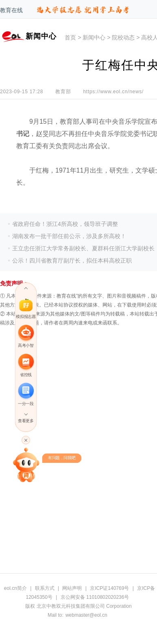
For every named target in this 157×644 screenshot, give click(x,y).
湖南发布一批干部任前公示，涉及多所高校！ (69, 236)
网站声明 (72, 588)
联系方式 (45, 588)
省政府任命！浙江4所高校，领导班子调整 (65, 224)
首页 (70, 37)
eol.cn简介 (15, 588)
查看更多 (26, 421)
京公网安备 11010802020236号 (95, 597)
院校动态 (123, 37)
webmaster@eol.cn (86, 615)
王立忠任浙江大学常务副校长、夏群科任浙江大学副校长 (83, 248)
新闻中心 (94, 37)
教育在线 (11, 10)
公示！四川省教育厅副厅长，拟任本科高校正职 (72, 261)
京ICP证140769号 (109, 588)
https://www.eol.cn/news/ (113, 92)
